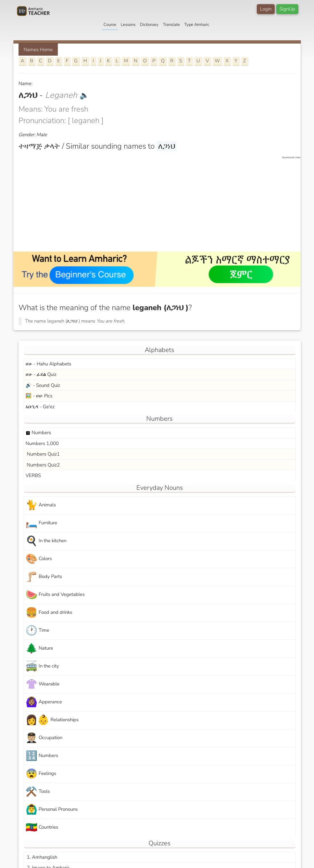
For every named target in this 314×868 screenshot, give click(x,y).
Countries (42, 828)
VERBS (33, 475)
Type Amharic (197, 25)
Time (37, 631)
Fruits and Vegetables (55, 595)
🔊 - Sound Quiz (43, 385)
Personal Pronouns (52, 810)
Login (266, 9)
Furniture (41, 523)
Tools (38, 792)
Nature (39, 649)
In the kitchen (46, 541)
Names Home (38, 50)
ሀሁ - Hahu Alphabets (48, 364)
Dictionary (149, 25)
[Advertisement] (160, 204)
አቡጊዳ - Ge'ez (40, 407)
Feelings (41, 774)
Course (110, 25)
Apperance (44, 702)
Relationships (52, 720)
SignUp (287, 9)
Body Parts (44, 577)
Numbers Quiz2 (43, 465)
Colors (39, 559)
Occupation (44, 738)
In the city (42, 666)
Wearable (42, 684)
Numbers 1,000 (42, 443)
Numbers (38, 433)
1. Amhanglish (41, 857)
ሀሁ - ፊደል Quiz (41, 374)
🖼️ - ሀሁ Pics (39, 396)
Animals (41, 505)
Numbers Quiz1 (43, 454)
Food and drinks (49, 613)
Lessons (128, 25)
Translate (171, 25)
